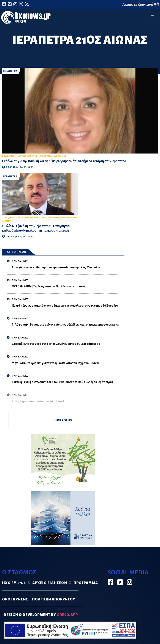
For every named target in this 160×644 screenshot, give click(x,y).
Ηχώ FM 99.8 (14, 583)
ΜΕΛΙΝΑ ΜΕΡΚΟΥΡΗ (28, 156)
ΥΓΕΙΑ (5, 218)
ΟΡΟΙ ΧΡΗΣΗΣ (15, 600)
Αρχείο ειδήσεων (50, 583)
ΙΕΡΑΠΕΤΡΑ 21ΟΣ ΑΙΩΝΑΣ (53, 156)
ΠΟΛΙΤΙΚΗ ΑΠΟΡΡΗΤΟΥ (54, 600)
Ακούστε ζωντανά (141, 5)
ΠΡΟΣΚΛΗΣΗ (9, 156)
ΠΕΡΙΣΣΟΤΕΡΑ (63, 421)
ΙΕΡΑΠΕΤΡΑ (10, 71)
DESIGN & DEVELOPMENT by (41, 615)
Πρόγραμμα (86, 583)
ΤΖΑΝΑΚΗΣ (53, 218)
